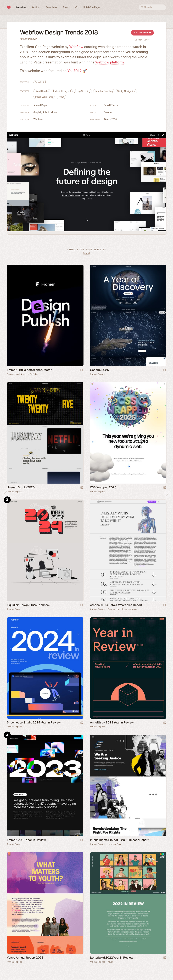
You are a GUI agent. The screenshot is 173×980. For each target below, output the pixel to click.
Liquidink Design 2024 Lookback (29, 605)
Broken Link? (142, 40)
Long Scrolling (83, 91)
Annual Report (41, 105)
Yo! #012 (75, 71)
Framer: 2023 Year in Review (26, 840)
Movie (111, 962)
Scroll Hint (40, 82)
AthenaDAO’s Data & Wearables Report (116, 605)
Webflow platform (109, 62)
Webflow (76, 47)
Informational (129, 609)
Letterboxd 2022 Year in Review (112, 958)
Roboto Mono (50, 112)
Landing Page (115, 844)
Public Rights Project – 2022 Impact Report (119, 840)
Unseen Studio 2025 (21, 487)
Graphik (38, 112)
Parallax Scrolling (104, 91)
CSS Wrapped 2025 (103, 487)
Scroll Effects (111, 105)
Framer (7, 500)
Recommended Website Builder (22, 374)
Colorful (108, 112)
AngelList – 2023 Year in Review (112, 722)
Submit (86, 253)
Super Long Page (44, 97)
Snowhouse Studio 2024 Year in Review (34, 722)
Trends (61, 97)
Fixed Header (42, 91)
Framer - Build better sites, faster (29, 370)
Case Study (113, 609)
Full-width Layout (62, 91)
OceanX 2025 (99, 370)
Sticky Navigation (126, 91)
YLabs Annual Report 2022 (25, 958)
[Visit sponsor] (82, 370)
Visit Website (142, 33)
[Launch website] (165, 370)
